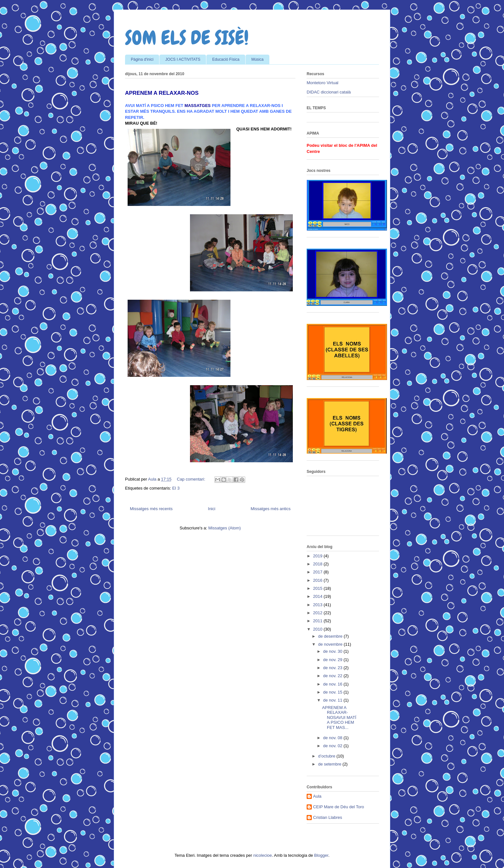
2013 (318, 605)
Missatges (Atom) (225, 528)
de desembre (331, 636)
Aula (317, 796)
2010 (318, 629)
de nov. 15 (333, 692)
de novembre (331, 644)
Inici (212, 509)
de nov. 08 (333, 738)
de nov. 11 (333, 700)
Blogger (321, 855)
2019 (318, 556)
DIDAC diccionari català (329, 92)
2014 (318, 596)
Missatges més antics (271, 509)
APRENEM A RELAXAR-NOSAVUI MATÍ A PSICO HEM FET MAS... (339, 717)
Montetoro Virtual (323, 83)
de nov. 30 (333, 651)
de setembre (330, 764)
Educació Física (226, 59)
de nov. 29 (333, 660)
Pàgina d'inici (142, 59)
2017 (318, 572)
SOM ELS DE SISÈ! (187, 38)
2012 (318, 613)
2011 (318, 621)
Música (257, 59)
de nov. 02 (333, 746)
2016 (318, 580)
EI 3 (176, 488)
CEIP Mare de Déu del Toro (339, 807)
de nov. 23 (333, 668)
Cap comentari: (192, 479)
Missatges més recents (151, 509)
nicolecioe (263, 855)
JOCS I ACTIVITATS (183, 59)
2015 (318, 588)
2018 (318, 564)
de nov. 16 (333, 684)
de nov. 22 (333, 676)
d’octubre (327, 756)
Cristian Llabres (328, 817)
